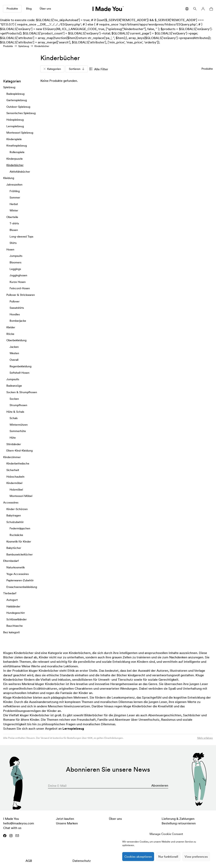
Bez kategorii (11, 632)
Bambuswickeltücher (20, 554)
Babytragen (14, 515)
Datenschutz (82, 861)
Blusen (14, 230)
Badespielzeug (15, 94)
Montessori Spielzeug (20, 133)
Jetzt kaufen (65, 819)
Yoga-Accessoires (18, 574)
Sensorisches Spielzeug (21, 113)
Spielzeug (24, 46)
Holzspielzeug (15, 120)
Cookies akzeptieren (138, 857)
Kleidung (9, 178)
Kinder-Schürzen (17, 509)
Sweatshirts (17, 308)
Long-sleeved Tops (21, 237)
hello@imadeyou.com (19, 823)
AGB (29, 861)
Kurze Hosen (18, 282)
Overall (14, 360)
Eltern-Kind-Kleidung (20, 451)
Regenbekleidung (21, 366)
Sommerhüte (18, 431)
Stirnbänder (14, 444)
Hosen (10, 249)
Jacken (14, 347)
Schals (14, 418)
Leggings (15, 269)
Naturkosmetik (16, 567)
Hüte (13, 438)
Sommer (15, 197)
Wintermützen (19, 425)
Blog (29, 9)
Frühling (15, 191)
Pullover (15, 301)
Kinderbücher (15, 165)
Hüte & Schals (15, 412)
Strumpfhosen (18, 405)
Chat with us (12, 828)
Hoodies (15, 314)
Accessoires (11, 502)
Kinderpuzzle (15, 159)
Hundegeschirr (16, 613)
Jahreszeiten (14, 185)
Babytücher (14, 548)
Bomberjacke (18, 321)
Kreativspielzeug (17, 146)
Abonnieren (160, 785)
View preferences (196, 857)
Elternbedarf (11, 561)
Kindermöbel (14, 483)
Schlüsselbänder (17, 619)
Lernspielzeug (15, 126)
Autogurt (12, 600)
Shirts (13, 243)
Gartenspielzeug (17, 100)
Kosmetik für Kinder (19, 542)
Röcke (10, 334)
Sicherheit (13, 470)
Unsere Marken (67, 823)
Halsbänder (13, 606)
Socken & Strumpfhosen (22, 392)
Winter (14, 210)
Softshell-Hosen (20, 373)
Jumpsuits (16, 256)
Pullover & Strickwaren (21, 295)
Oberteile (12, 217)
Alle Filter (99, 69)
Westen (14, 353)
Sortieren (77, 69)
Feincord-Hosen (20, 288)
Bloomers (15, 262)
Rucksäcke (16, 535)
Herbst (14, 204)
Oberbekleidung (16, 340)
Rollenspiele (17, 152)
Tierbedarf (10, 593)
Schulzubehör (15, 522)
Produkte (12, 9)
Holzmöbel (16, 490)
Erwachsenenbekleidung (22, 587)
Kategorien (52, 69)
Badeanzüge (14, 386)
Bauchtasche (15, 626)
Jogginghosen (18, 275)
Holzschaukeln (15, 477)
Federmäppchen (20, 529)
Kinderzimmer (12, 457)
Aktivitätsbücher (20, 172)
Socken (14, 399)
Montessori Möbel (21, 496)
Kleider (11, 327)
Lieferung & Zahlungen (178, 819)
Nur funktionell (168, 857)
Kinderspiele (14, 139)
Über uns (45, 9)
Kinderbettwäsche (18, 464)
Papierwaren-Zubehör (20, 580)
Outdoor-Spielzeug (18, 107)
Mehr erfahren (205, 738)
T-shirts (14, 224)
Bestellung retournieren (179, 823)
